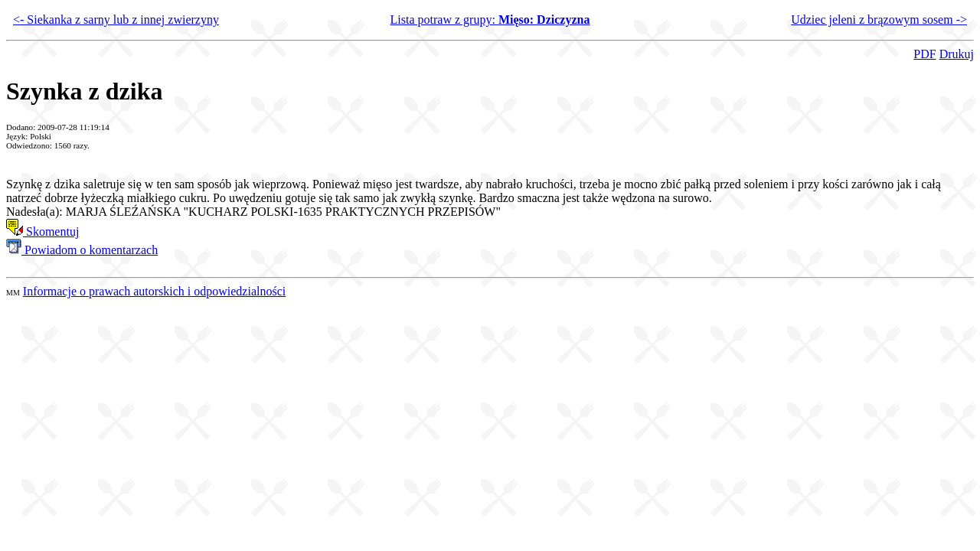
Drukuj (957, 54)
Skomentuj (42, 231)
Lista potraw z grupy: (490, 20)
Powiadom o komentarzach (82, 250)
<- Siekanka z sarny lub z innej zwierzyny (116, 20)
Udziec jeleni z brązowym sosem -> (879, 20)
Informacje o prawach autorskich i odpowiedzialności (154, 291)
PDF (924, 54)
